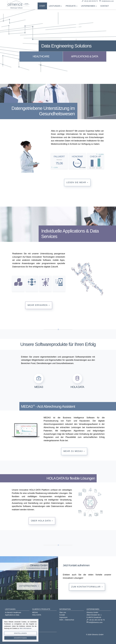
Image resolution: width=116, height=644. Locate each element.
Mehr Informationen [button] (26, 628)
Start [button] (42, 6)
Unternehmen (29, 586)
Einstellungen (20, 633)
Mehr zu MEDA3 (74, 451)
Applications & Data (12, 615)
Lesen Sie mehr (77, 182)
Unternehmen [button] (88, 6)
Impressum (63, 617)
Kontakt (105, 6)
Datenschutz (70, 620)
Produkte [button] (71, 6)
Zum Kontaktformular (87, 587)
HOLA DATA (37, 615)
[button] (39, 381)
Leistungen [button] (55, 6)
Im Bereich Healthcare (13, 612)
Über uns (63, 612)
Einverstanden (20, 638)
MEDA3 (35, 612)
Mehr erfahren (39, 305)
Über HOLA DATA (42, 521)
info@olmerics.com (108, 1)
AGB (61, 620)
